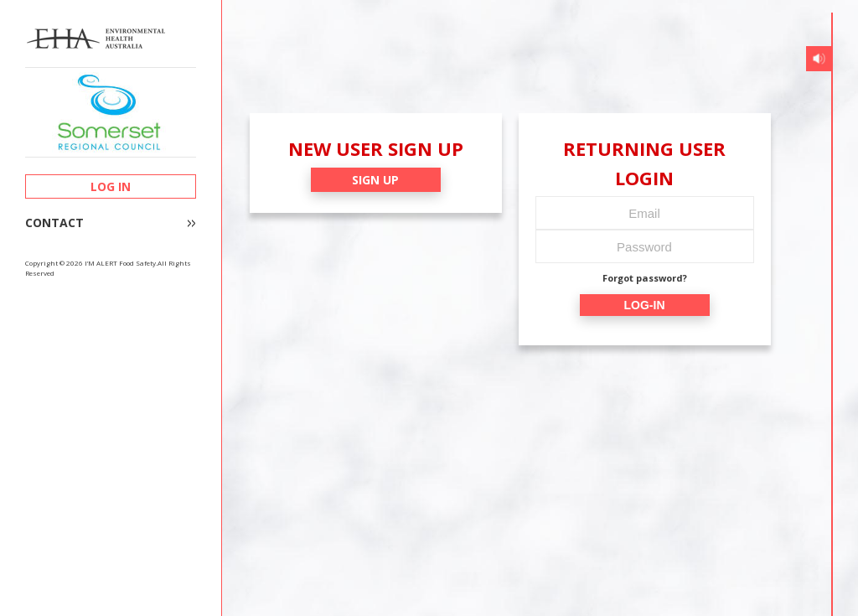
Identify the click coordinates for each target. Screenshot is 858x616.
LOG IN (111, 186)
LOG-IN (645, 305)
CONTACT (54, 223)
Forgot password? (645, 278)
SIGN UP (375, 180)
